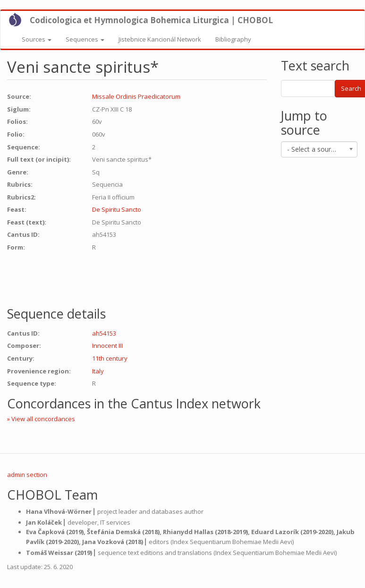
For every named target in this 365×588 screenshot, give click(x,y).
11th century (110, 358)
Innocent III (107, 346)
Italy (98, 371)
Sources (37, 39)
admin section (27, 475)
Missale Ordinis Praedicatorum (136, 96)
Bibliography (233, 39)
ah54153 (104, 333)
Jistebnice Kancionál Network (160, 39)
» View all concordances (41, 419)
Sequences (85, 39)
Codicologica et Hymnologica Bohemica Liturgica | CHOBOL (151, 20)
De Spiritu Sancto (117, 209)
